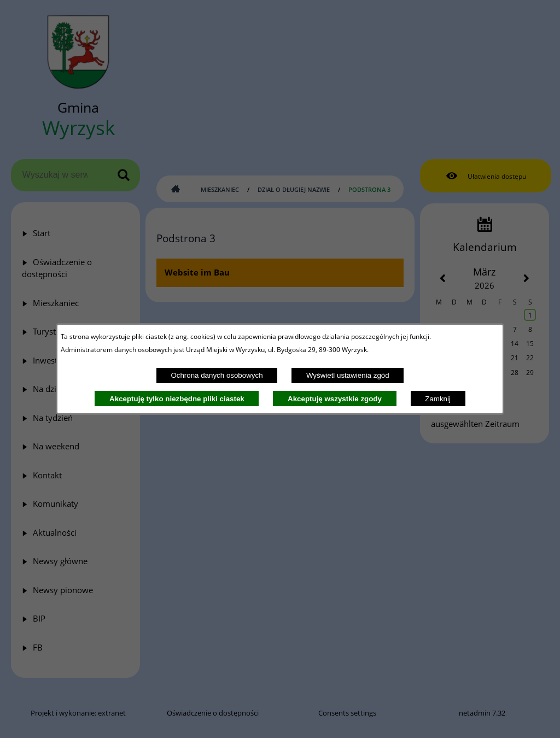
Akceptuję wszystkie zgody (335, 399)
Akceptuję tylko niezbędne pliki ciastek (177, 399)
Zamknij (438, 399)
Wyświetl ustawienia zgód (348, 375)
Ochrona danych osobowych (217, 375)
